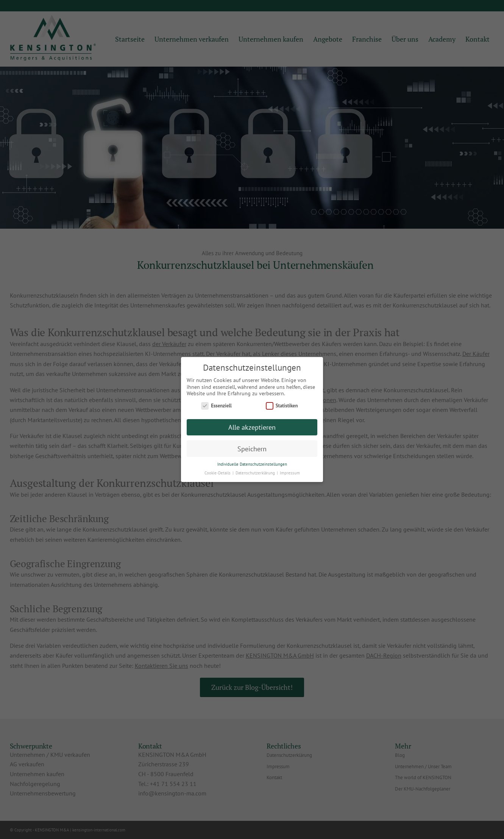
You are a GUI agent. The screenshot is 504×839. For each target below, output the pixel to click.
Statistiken (282, 406)
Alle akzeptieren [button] (252, 427)
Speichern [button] (252, 449)
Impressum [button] (290, 473)
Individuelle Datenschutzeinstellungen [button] (252, 464)
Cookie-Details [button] (218, 473)
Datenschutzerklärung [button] (256, 473)
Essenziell (216, 406)
